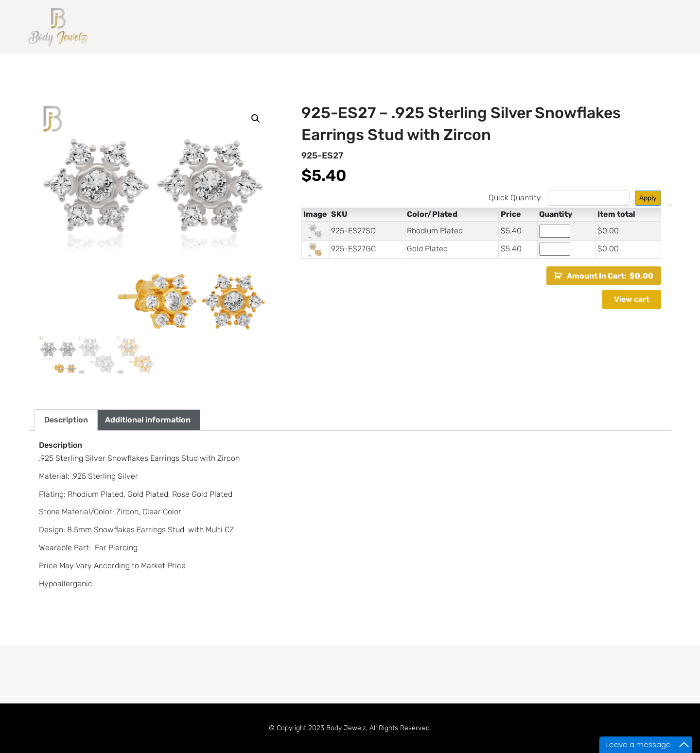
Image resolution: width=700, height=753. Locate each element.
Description (66, 420)
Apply (648, 198)
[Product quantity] (555, 231)
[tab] (66, 420)
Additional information (148, 420)
